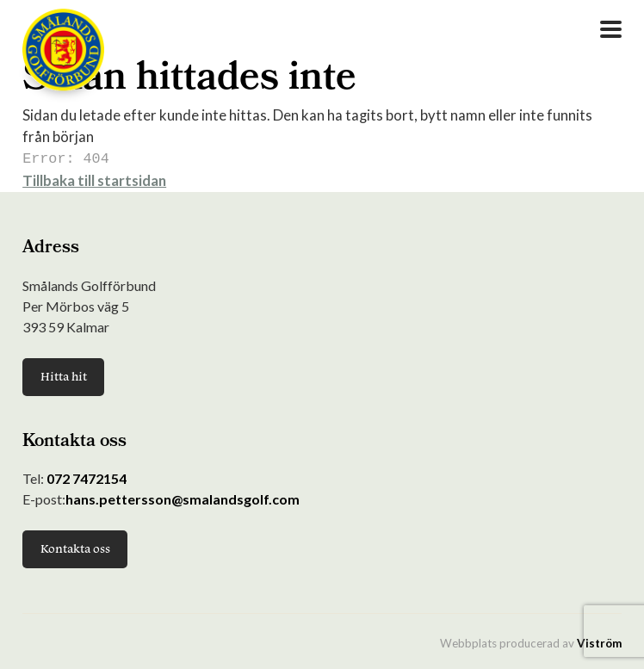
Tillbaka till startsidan (94, 179)
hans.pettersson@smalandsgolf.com (183, 497)
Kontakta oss (75, 547)
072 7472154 (87, 477)
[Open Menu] (611, 29)
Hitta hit (64, 375)
